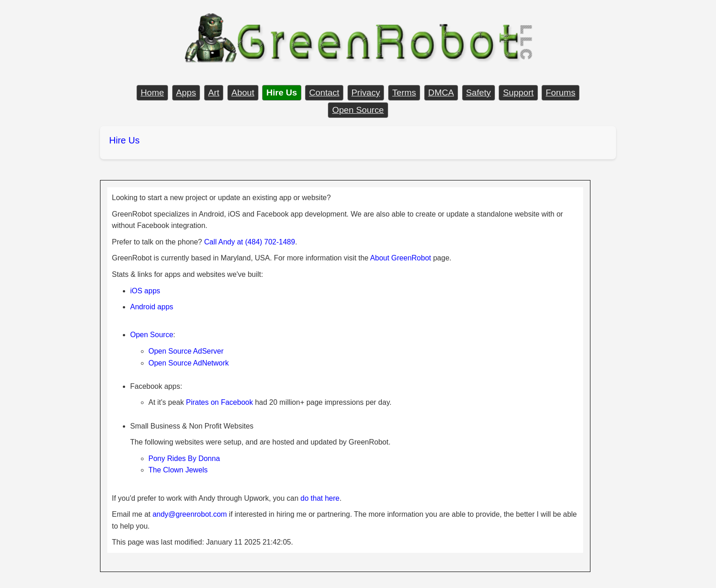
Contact (324, 93)
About (243, 93)
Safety (479, 93)
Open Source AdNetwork (189, 363)
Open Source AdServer (186, 351)
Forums (561, 93)
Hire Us (124, 140)
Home (152, 93)
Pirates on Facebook (219, 402)
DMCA (441, 93)
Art (214, 93)
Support (518, 93)
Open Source (358, 110)
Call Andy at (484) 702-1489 (250, 242)
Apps (186, 93)
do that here (320, 498)
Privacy (366, 93)
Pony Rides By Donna (184, 458)
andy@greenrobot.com (190, 514)
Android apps (152, 307)
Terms (404, 93)
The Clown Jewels (178, 470)
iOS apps (145, 291)
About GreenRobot (401, 258)
